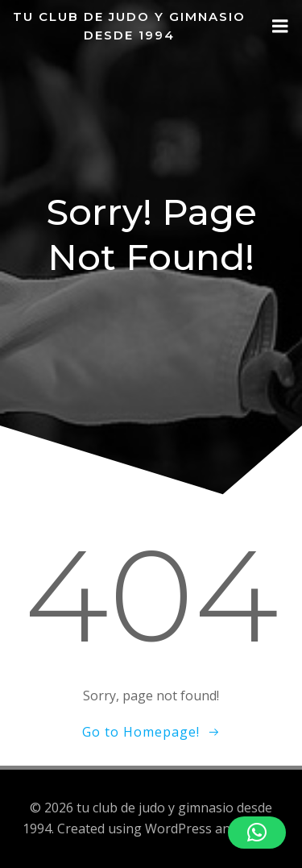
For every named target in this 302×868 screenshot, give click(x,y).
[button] (257, 833)
